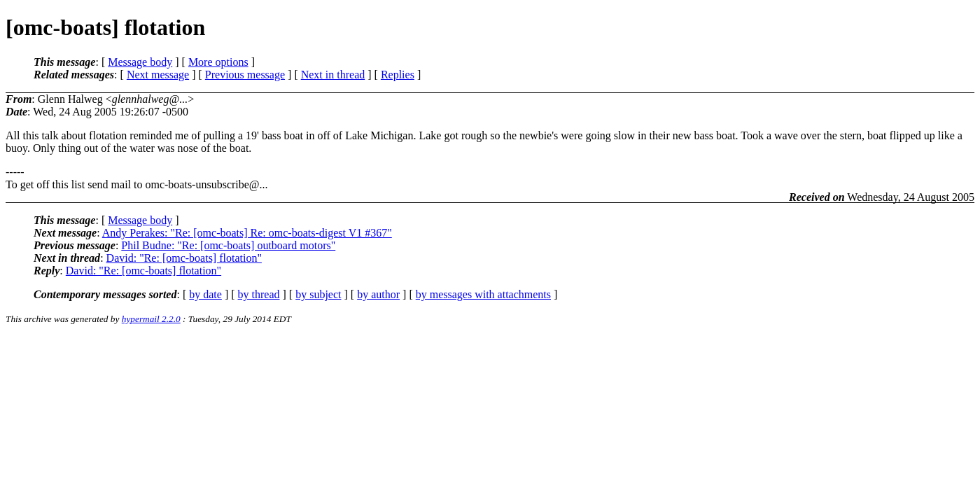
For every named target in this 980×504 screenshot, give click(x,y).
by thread (259, 294)
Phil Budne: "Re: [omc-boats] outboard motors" (228, 245)
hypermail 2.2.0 (151, 319)
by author (378, 294)
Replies (398, 75)
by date (205, 294)
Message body (140, 62)
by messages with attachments (483, 294)
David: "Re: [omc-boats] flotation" (184, 258)
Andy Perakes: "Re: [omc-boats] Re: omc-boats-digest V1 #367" (247, 233)
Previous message (245, 75)
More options (218, 62)
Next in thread (333, 75)
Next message (158, 75)
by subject (318, 294)
